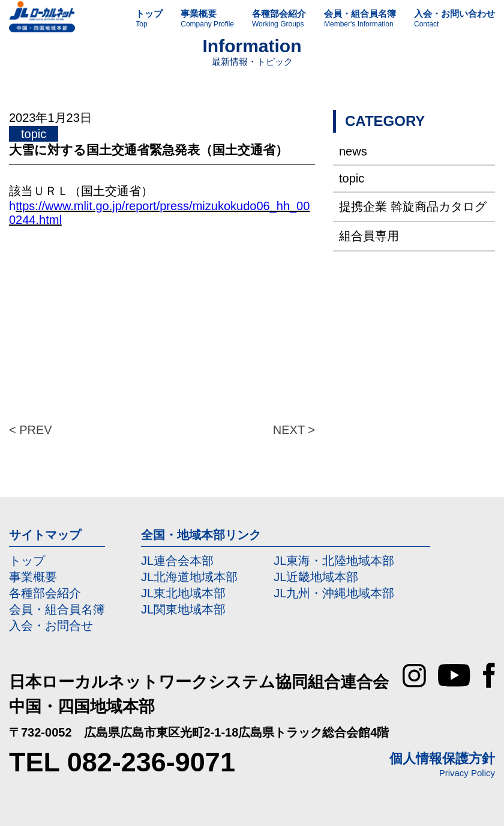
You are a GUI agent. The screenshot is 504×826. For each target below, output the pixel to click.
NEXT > (294, 430)
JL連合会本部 (177, 561)
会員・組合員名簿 (57, 609)
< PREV (31, 430)
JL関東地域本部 (183, 609)
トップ (27, 561)
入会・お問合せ (51, 626)
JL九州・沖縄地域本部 (334, 593)
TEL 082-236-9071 (122, 762)
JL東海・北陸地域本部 (334, 561)
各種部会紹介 (45, 593)
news (353, 151)
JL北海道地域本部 (189, 577)
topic (352, 178)
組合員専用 (369, 236)
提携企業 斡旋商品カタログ (413, 206)
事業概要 (33, 577)
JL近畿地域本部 (316, 577)
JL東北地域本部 (183, 593)
